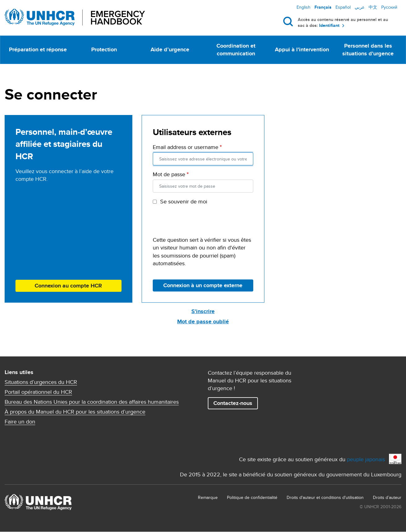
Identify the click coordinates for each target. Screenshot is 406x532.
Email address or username (186, 147)
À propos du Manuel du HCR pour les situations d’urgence (75, 412)
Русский (389, 7)
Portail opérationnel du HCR (38, 392)
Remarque (208, 497)
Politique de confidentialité (252, 497)
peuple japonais (366, 459)
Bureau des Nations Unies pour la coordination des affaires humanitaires (92, 402)
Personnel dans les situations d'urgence (368, 50)
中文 (373, 7)
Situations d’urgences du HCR (41, 382)
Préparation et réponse (38, 49)
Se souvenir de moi (184, 201)
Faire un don (20, 422)
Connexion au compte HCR (68, 286)
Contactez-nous (233, 403)
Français (323, 7)
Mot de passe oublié (203, 321)
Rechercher (289, 21)
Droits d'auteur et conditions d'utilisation (325, 497)
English (303, 7)
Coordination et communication (236, 50)
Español (343, 7)
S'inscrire (203, 311)
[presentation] (200, 224)
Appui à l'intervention (302, 49)
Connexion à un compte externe (203, 285)
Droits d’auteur (387, 497)
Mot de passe (169, 174)
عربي (360, 7)
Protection (104, 49)
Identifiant (329, 26)
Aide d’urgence (170, 49)
